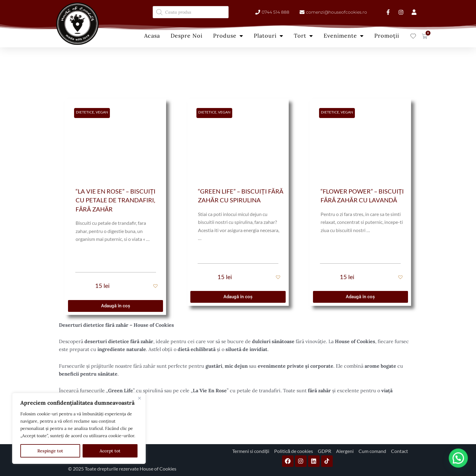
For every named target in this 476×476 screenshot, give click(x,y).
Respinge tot (50, 451)
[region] (79, 428)
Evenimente (344, 36)
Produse (228, 36)
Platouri (269, 36)
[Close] (139, 398)
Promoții (387, 36)
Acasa (152, 36)
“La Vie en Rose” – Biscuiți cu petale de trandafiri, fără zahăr (116, 200)
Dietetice (85, 112)
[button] (156, 285)
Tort (303, 36)
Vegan (102, 112)
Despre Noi (187, 36)
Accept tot (110, 451)
